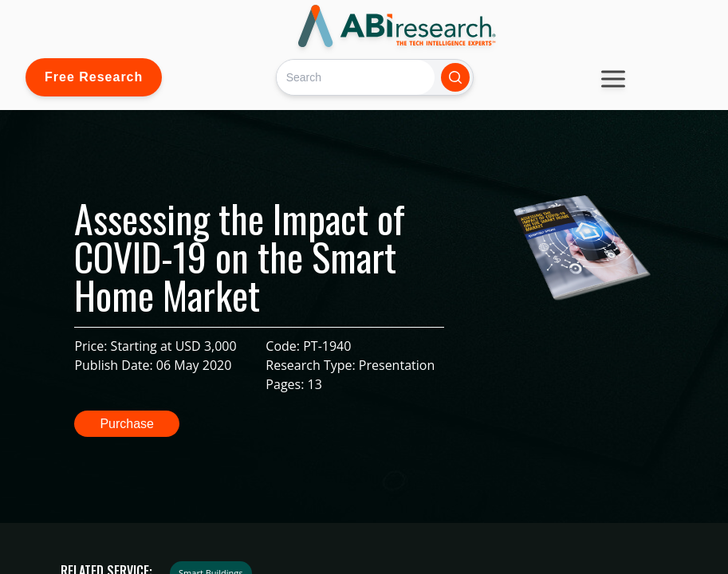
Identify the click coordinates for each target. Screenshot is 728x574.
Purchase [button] (127, 424)
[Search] (355, 77)
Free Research (94, 77)
